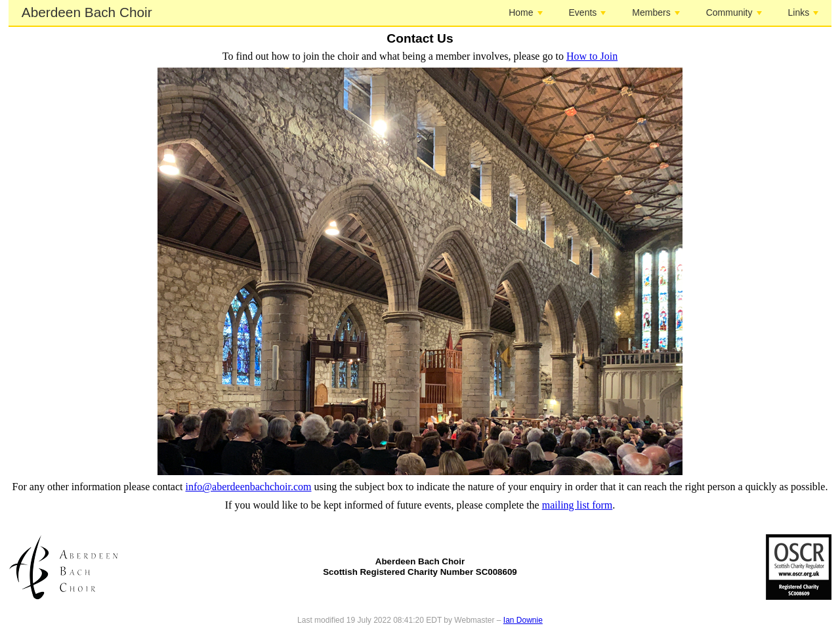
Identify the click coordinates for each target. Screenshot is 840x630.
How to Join (592, 56)
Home (525, 12)
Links (804, 12)
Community (734, 12)
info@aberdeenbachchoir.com (249, 487)
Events (588, 12)
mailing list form (577, 505)
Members (656, 12)
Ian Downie (523, 620)
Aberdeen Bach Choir (87, 12)
